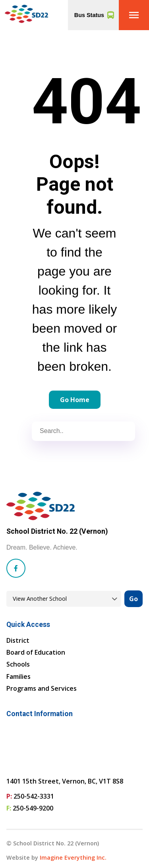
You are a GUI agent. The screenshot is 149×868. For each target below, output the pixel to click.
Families (18, 676)
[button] (134, 15)
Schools (18, 664)
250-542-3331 (34, 796)
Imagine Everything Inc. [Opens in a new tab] (73, 857)
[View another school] (64, 599)
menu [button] (134, 15)
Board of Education (36, 652)
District (18, 640)
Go (134, 599)
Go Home (75, 400)
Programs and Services (42, 688)
